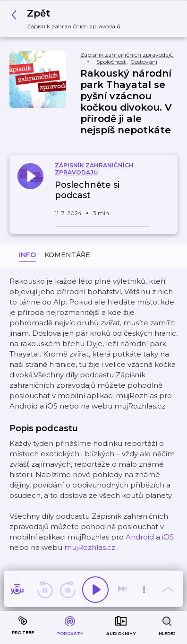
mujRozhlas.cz (90, 547)
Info (27, 255)
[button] (68, 19)
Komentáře (67, 255)
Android (140, 537)
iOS (168, 537)
